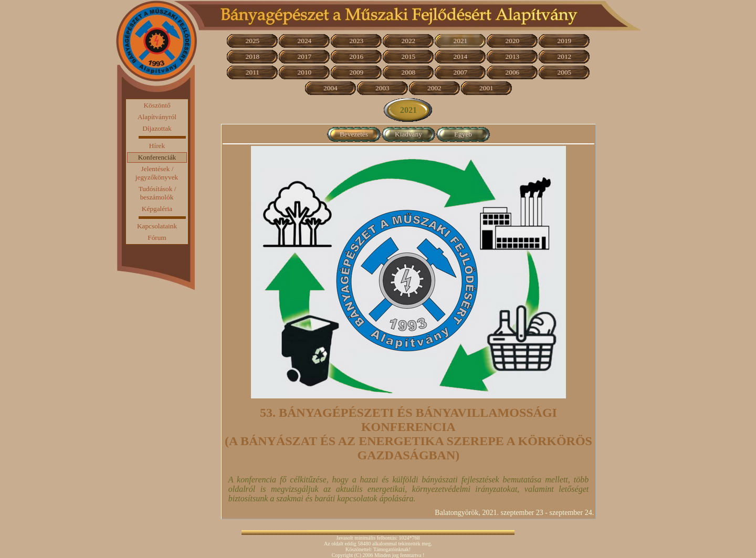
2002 (434, 88)
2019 (565, 41)
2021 (461, 41)
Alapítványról (157, 117)
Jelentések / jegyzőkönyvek (157, 173)
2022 (409, 41)
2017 (305, 56)
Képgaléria (157, 209)
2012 (565, 56)
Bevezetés (354, 134)
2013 (513, 56)
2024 (305, 41)
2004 (330, 88)
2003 (382, 88)
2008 (409, 72)
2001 (486, 88)
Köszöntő (157, 105)
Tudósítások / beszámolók (157, 193)
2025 (253, 41)
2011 (253, 72)
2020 (513, 41)
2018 (253, 56)
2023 (357, 41)
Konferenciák (157, 157)
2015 (409, 56)
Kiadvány (408, 134)
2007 (461, 72)
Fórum (157, 238)
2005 (565, 72)
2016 (357, 56)
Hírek (157, 146)
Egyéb (463, 134)
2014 (461, 56)
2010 (305, 72)
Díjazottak (157, 128)
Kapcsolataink (157, 226)
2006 (513, 72)
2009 (357, 72)
